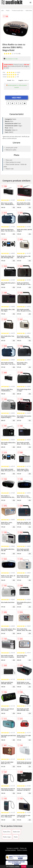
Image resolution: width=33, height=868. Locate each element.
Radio (8, 10)
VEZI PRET (17, 98)
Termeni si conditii (13, 848)
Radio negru (7, 837)
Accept (24, 866)
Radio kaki (16, 832)
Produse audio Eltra (18, 10)
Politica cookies (22, 850)
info (14, 207)
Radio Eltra (29, 10)
